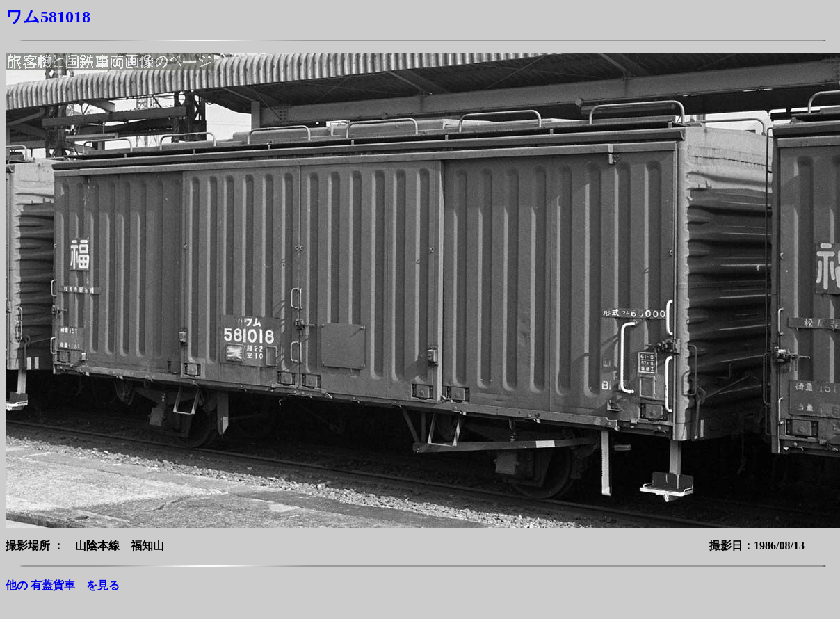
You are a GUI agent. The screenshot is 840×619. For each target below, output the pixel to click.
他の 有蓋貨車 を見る (63, 585)
